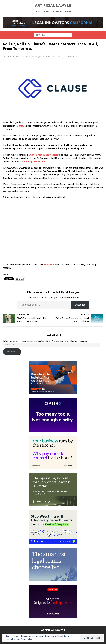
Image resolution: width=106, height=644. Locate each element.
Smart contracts (53, 56)
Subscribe (80, 305)
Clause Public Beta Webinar (44, 155)
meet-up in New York (34, 162)
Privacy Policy (26, 639)
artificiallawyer (35, 56)
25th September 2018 (15, 56)
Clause (22, 126)
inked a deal (49, 265)
